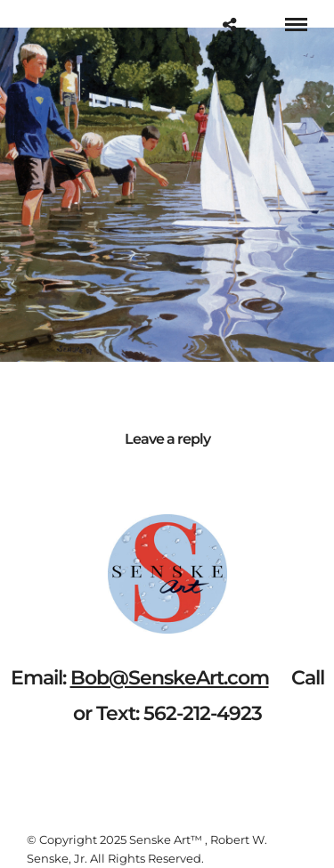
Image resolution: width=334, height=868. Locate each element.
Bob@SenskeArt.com (170, 678)
